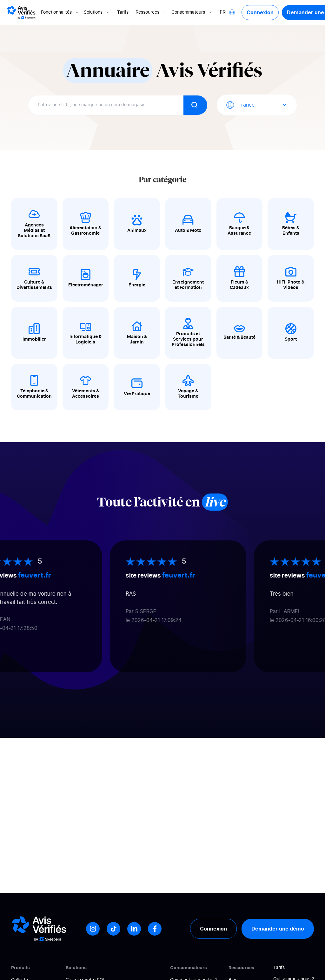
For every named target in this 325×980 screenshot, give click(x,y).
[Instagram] (93, 929)
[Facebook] (155, 929)
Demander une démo (278, 929)
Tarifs (123, 12)
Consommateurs (192, 12)
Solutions (97, 12)
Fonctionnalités (60, 12)
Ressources (151, 12)
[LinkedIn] (134, 929)
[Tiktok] (113, 929)
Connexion (260, 12)
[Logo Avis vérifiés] (21, 12)
